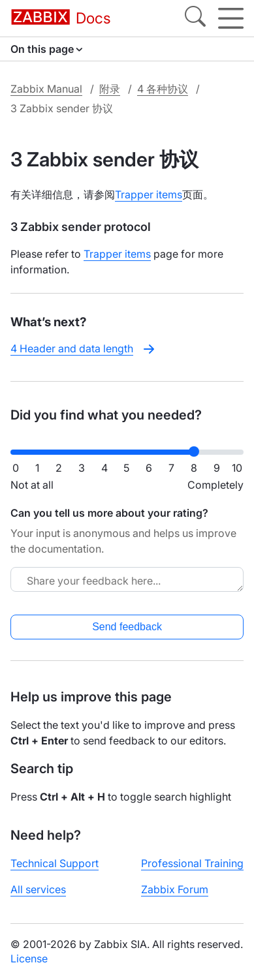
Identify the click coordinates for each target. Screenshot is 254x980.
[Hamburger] (231, 18)
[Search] (195, 18)
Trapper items (149, 194)
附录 (110, 89)
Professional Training (192, 863)
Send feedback (127, 627)
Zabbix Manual (46, 89)
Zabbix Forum (175, 889)
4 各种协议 (163, 89)
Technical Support (55, 863)
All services (38, 889)
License (29, 958)
